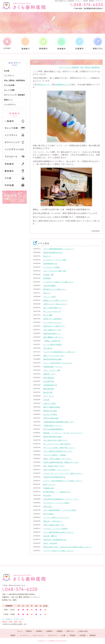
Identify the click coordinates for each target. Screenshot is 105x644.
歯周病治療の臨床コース (52, 334)
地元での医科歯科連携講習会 (53, 429)
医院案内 (39, 631)
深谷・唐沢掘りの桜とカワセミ (54, 466)
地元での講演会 (49, 514)
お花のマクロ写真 (49, 403)
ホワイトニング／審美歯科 (14, 95)
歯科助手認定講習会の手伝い (53, 253)
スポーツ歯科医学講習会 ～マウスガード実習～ (60, 510)
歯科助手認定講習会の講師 (52, 359)
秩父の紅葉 (47, 495)
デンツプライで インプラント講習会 (56, 503)
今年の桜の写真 (49, 381)
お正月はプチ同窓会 (50, 414)
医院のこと (8, 100)
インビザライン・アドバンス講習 (55, 260)
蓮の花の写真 (48, 392)
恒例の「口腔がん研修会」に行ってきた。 (58, 459)
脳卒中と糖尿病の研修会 (52, 407)
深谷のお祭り (48, 507)
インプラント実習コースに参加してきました (59, 551)
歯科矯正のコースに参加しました (55, 289)
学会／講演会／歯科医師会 (14, 81)
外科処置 (83, 635)
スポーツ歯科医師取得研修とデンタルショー (59, 249)
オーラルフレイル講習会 (52, 267)
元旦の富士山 (48, 348)
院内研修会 (47, 278)
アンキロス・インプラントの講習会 (55, 529)
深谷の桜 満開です (50, 536)
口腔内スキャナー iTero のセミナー (55, 304)
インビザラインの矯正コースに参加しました (59, 282)
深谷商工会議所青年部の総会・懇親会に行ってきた (61, 462)
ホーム (20, 631)
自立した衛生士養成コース (52, 308)
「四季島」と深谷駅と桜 (52, 341)
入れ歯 (63, 635)
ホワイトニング (38, 635)
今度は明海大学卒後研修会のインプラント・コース (61, 499)
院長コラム (70, 631)
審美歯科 (93, 635)
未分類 (7, 71)
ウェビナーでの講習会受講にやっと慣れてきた (59, 352)
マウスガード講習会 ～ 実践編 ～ (55, 455)
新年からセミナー (49, 484)
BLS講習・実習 (48, 275)
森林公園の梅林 (49, 389)
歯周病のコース (63, 85)
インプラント (9, 76)
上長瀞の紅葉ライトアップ (52, 426)
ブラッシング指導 (49, 297)
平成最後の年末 (49, 488)
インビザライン (10, 105)
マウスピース (52, 635)
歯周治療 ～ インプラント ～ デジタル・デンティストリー (63, 433)
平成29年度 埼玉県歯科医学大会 (55, 540)
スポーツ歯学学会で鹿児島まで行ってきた (58, 451)
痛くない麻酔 (48, 315)
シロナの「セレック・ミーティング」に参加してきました (63, 473)
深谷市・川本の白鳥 (50, 543)
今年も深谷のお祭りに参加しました (55, 440)
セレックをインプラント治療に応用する (57, 444)
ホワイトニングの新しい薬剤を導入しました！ (59, 448)
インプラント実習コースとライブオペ (56, 518)
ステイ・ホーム (49, 396)
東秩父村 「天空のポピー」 (53, 521)
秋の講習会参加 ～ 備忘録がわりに (57, 492)
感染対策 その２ (49, 374)
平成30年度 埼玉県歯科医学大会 (54, 477)
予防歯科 (72, 635)
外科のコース (44, 85)
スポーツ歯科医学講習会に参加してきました (59, 532)
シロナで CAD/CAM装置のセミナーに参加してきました (63, 481)
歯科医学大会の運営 (50, 411)
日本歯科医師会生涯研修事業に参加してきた (59, 422)
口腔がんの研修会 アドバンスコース (56, 470)
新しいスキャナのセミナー (52, 311)
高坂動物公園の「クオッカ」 (53, 367)
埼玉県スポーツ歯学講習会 (52, 319)
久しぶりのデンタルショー (52, 322)
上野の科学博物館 (49, 286)
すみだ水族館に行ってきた (52, 330)
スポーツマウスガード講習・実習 (55, 271)
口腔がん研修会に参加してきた (54, 525)
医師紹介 (29, 631)
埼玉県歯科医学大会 (50, 264)
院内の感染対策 (49, 378)
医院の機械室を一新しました (53, 337)
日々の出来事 (9, 85)
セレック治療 (9, 90)
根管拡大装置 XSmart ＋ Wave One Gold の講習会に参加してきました (67, 547)
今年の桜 (46, 400)
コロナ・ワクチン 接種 (52, 370)
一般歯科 (12, 635)
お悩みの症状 (83, 631)
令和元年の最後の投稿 (51, 418)
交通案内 (60, 631)
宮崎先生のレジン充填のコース (54, 326)
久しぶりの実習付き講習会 (52, 345)
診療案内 (49, 631)
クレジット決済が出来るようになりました (58, 363)
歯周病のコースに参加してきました (55, 300)
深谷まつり (47, 256)
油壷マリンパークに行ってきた (54, 356)
